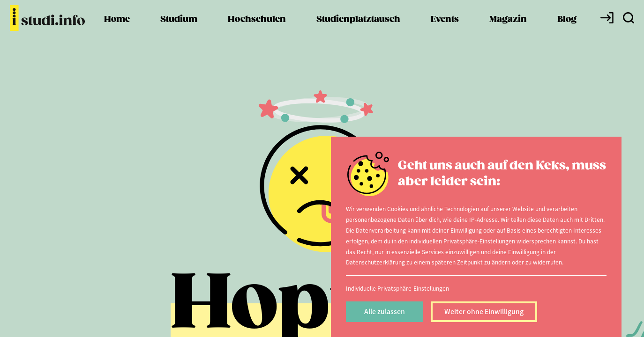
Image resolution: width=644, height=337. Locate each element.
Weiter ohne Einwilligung (484, 311)
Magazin (508, 33)
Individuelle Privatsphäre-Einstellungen (397, 288)
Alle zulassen (385, 311)
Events (445, 33)
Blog (567, 33)
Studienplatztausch (358, 33)
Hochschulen (257, 33)
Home (117, 33)
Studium (179, 33)
